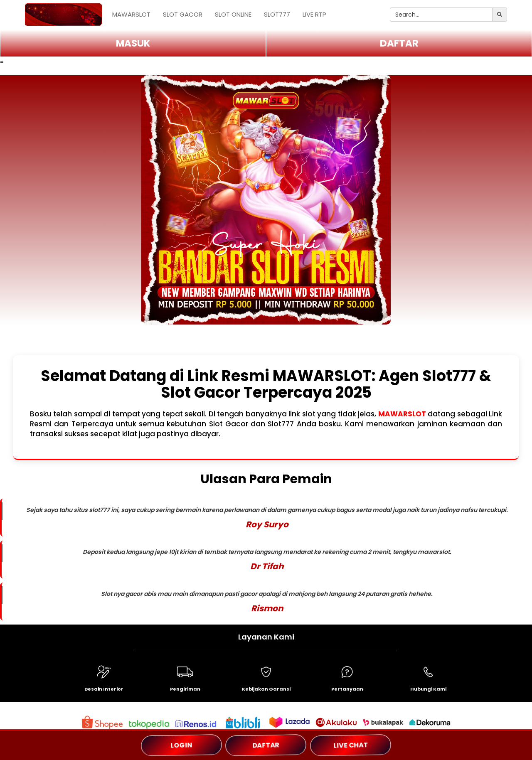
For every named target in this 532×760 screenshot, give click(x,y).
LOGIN (181, 745)
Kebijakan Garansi (266, 689)
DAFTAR (399, 43)
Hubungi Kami (428, 689)
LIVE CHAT (351, 745)
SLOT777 (277, 14)
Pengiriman (185, 689)
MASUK (133, 43)
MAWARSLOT (131, 14)
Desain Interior (104, 689)
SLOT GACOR (183, 14)
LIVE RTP (314, 14)
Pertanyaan (347, 689)
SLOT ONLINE (233, 14)
